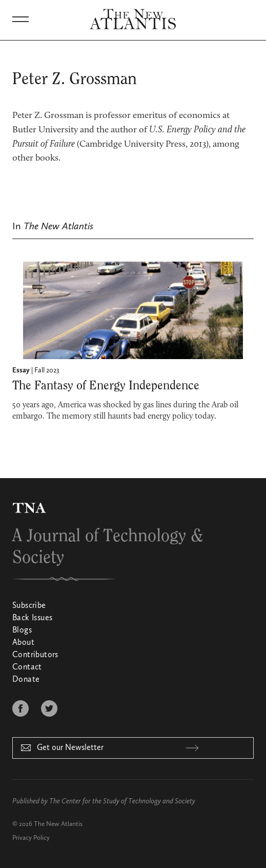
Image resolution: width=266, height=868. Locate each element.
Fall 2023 (47, 370)
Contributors (35, 655)
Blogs (22, 630)
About (23, 643)
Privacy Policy (31, 838)
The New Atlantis (58, 824)
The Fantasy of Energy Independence (106, 386)
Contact (27, 667)
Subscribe (29, 606)
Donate (26, 680)
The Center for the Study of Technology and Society (122, 801)
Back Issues (32, 618)
